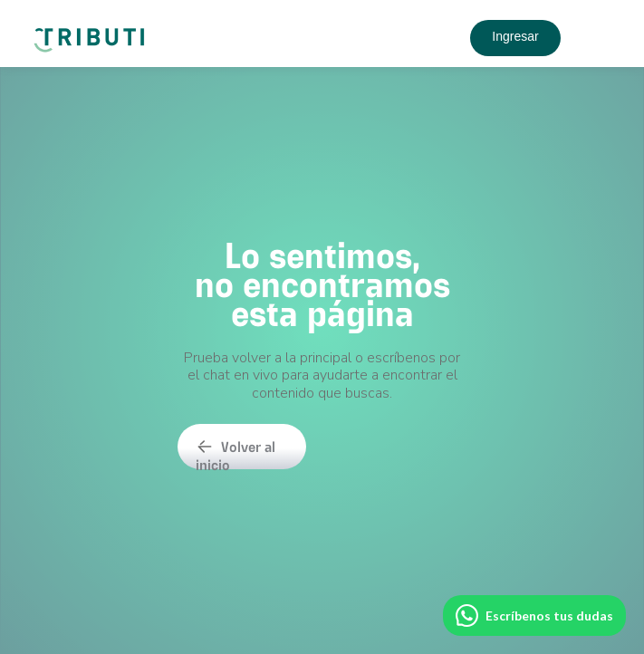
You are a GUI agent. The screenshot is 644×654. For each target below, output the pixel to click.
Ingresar (515, 36)
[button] (595, 38)
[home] (92, 34)
